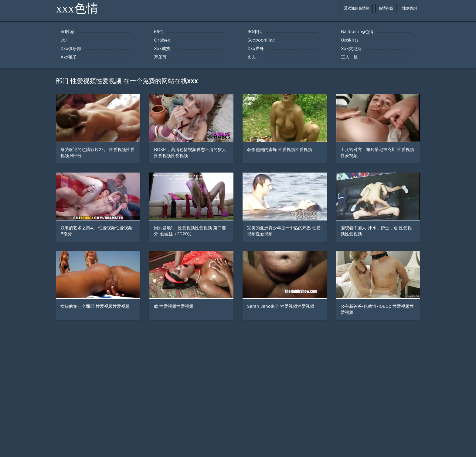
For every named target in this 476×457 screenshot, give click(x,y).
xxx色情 (77, 8)
